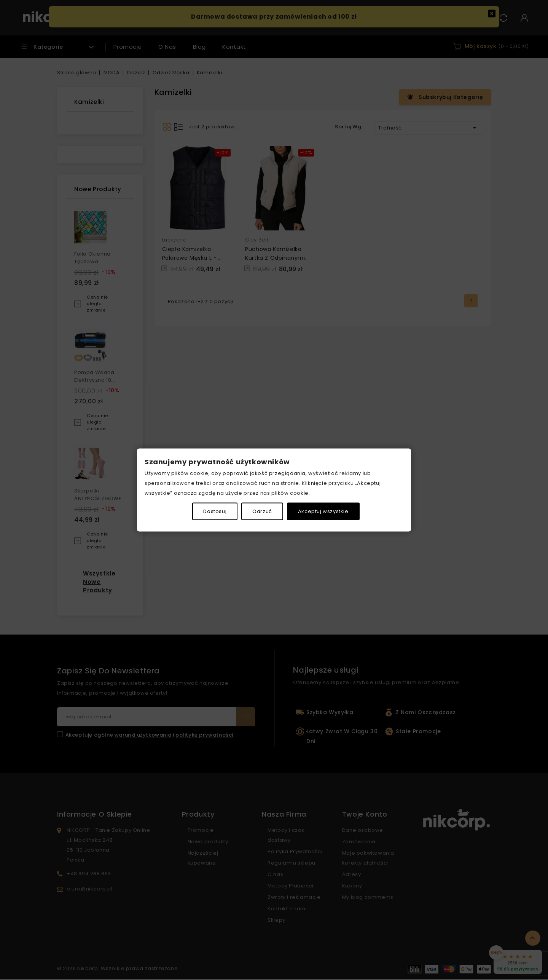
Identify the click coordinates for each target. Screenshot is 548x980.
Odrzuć (262, 511)
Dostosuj (215, 511)
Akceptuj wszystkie (323, 511)
